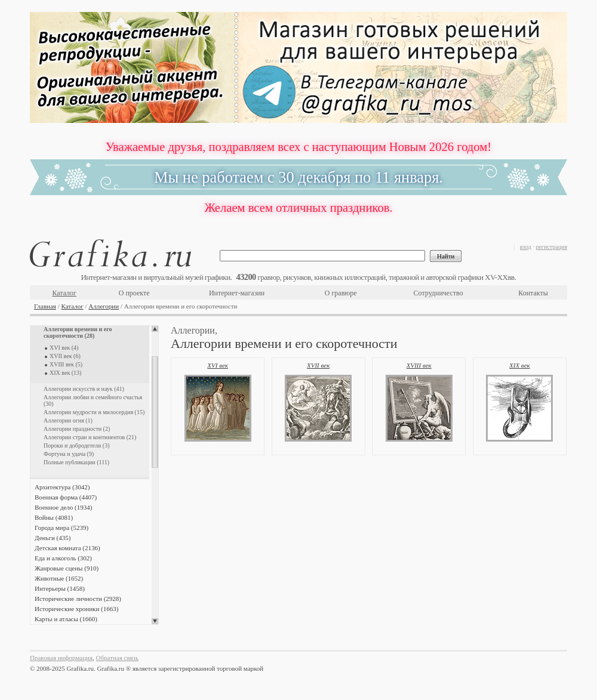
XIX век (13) (65, 373)
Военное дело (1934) (63, 507)
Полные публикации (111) (76, 462)
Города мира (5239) (61, 528)
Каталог (64, 293)
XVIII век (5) (66, 364)
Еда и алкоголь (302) (63, 558)
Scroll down (155, 621)
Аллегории (104, 306)
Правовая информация (61, 658)
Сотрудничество (438, 293)
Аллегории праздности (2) (77, 429)
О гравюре (341, 293)
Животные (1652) (59, 578)
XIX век (520, 365)
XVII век (318, 365)
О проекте (134, 293)
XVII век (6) (65, 356)
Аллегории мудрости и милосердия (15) (94, 412)
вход (526, 247)
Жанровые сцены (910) (67, 568)
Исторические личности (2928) (78, 599)
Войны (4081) (54, 517)
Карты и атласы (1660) (66, 619)
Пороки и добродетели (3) (77, 445)
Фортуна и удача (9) (69, 454)
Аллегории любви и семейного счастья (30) (93, 400)
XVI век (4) (64, 348)
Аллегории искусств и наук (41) (84, 389)
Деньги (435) (53, 538)
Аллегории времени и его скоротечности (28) (78, 332)
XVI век (218, 365)
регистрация (551, 247)
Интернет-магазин (237, 293)
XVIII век (419, 365)
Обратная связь (117, 658)
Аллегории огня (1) (68, 420)
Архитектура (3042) (62, 487)
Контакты (533, 293)
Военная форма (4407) (66, 497)
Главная (45, 306)
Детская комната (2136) (67, 548)
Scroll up (155, 329)
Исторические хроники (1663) (76, 609)
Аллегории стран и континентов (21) (90, 437)
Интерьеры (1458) (60, 588)
